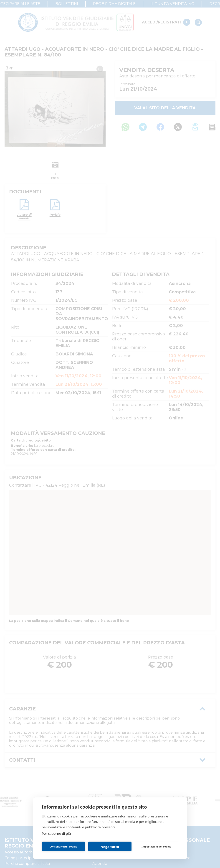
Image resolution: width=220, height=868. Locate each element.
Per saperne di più (56, 833)
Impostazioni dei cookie (156, 846)
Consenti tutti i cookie (63, 846)
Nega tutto (110, 847)
